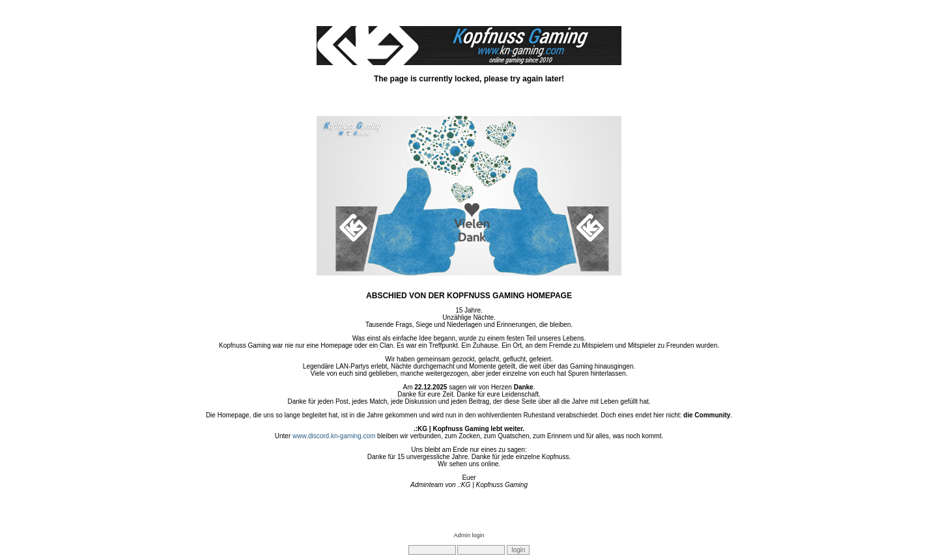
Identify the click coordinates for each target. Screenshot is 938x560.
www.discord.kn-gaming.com (334, 436)
